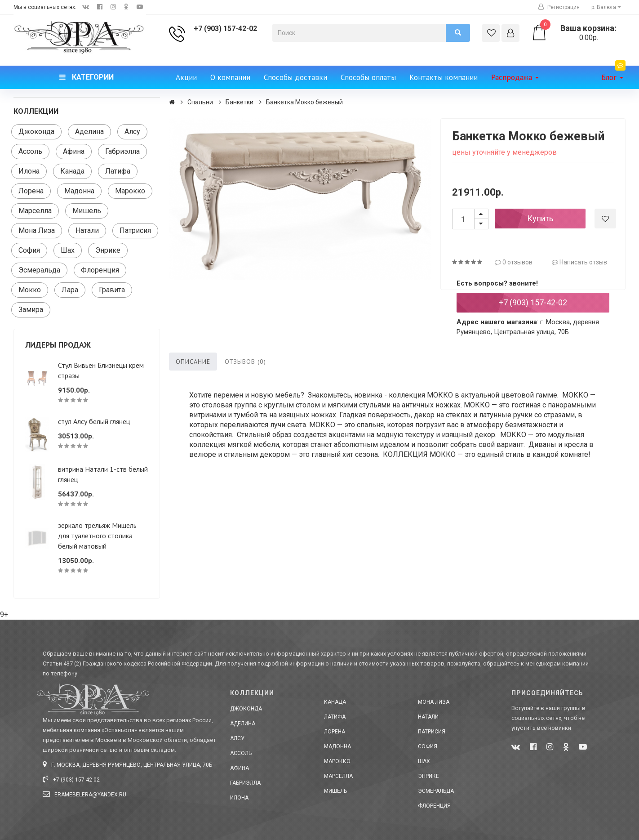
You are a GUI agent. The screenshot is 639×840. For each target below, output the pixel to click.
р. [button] (606, 7)
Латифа (118, 171)
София (29, 250)
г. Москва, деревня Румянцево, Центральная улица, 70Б (127, 765)
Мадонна (79, 191)
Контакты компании (444, 77)
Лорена (31, 191)
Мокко (30, 290)
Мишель (87, 211)
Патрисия (135, 230)
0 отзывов (514, 262)
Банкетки (240, 102)
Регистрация (559, 7)
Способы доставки (295, 77)
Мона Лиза (37, 230)
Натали (87, 230)
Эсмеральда (39, 270)
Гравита (112, 290)
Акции (186, 77)
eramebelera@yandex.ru (84, 795)
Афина (74, 151)
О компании (230, 77)
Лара (70, 290)
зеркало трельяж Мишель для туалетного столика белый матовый (97, 536)
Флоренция (100, 270)
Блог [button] (613, 74)
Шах (68, 250)
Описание (193, 362)
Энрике (108, 250)
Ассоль (30, 151)
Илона (29, 171)
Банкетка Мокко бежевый (304, 102)
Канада (72, 171)
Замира (31, 310)
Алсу (132, 132)
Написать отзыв (579, 262)
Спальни (200, 102)
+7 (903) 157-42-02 (225, 29)
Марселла (35, 211)
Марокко (130, 191)
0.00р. (578, 33)
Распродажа (515, 77)
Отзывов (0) (245, 362)
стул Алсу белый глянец (94, 421)
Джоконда (36, 132)
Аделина (89, 132)
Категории (87, 77)
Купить (540, 218)
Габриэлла (122, 151)
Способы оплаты (368, 77)
